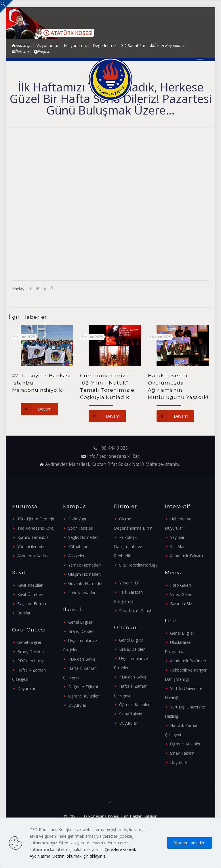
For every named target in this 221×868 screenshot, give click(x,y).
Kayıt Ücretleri (30, 594)
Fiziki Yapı (77, 519)
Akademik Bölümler (188, 661)
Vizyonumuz (48, 45)
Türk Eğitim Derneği (36, 519)
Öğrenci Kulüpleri (84, 696)
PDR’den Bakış (82, 659)
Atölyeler (76, 556)
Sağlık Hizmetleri (83, 537)
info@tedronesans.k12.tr (113, 456)
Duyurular (26, 688)
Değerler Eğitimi (83, 687)
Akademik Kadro (33, 556)
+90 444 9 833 (113, 448)
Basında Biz (181, 604)
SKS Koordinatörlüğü (138, 565)
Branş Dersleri (31, 652)
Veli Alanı (178, 547)
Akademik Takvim (186, 556)
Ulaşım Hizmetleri (84, 574)
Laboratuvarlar (82, 593)
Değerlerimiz (104, 45)
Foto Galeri (180, 585)
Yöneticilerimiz (31, 547)
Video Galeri (181, 594)
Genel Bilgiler (29, 642)
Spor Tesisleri (81, 528)
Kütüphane (78, 547)
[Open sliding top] (6, 6)
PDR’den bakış (31, 661)
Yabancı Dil (129, 583)
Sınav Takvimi (132, 714)
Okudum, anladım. (189, 843)
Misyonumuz (76, 45)
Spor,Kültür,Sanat (135, 611)
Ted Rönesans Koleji (36, 528)
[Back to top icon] (110, 802)
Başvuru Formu (32, 604)
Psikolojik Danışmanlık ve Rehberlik (128, 547)
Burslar (24, 613)
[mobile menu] (200, 59)
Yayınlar (177, 537)
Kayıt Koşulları (30, 585)
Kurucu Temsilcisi (33, 537)
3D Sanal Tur (133, 45)
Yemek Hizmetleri (84, 565)
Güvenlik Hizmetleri (86, 583)
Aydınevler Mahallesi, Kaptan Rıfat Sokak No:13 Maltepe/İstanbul (113, 464)
